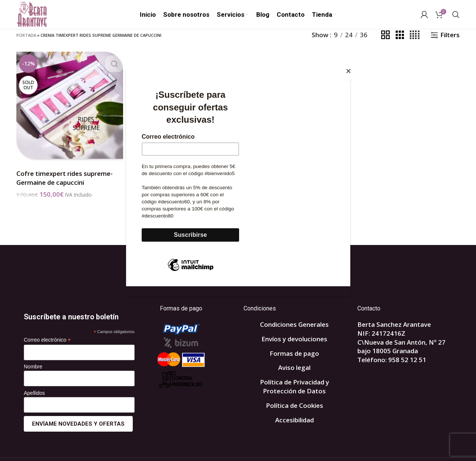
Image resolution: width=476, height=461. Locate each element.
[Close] (348, 73)
